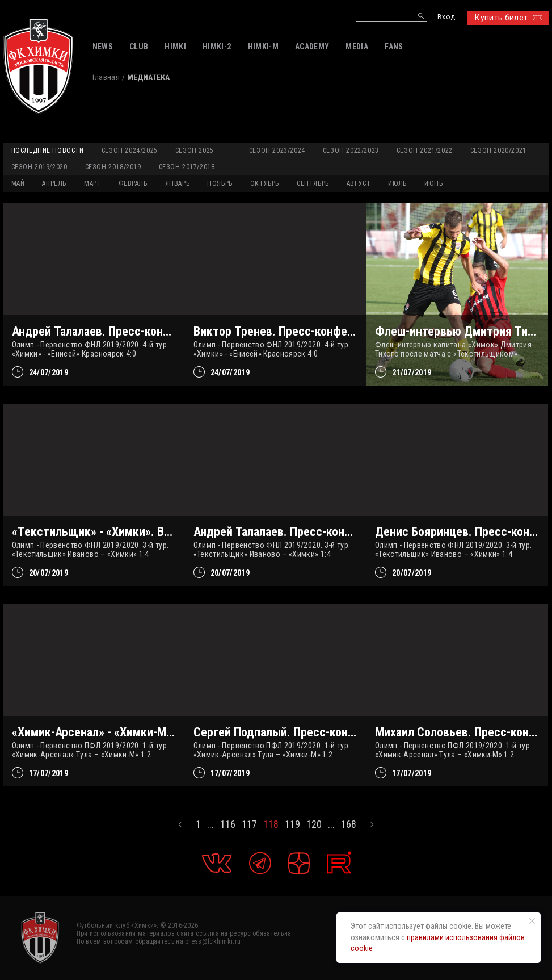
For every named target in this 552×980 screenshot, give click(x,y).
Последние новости (48, 150)
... (210, 824)
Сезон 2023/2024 (277, 150)
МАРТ (92, 183)
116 (228, 824)
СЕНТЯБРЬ (313, 183)
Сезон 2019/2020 (39, 167)
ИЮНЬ (433, 183)
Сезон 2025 (195, 150)
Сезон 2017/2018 (187, 167)
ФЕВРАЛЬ (133, 183)
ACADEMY (312, 47)
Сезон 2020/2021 (498, 150)
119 (292, 824)
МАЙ (18, 183)
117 (249, 824)
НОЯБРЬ (220, 183)
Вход (446, 17)
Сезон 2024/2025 (130, 150)
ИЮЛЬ (397, 183)
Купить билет (508, 18)
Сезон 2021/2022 (425, 150)
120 (314, 824)
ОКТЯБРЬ (265, 183)
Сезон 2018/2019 (113, 167)
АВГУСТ (359, 183)
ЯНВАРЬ (178, 183)
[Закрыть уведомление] (532, 921)
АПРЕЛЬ (54, 183)
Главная (106, 77)
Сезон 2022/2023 (351, 150)
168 (349, 824)
